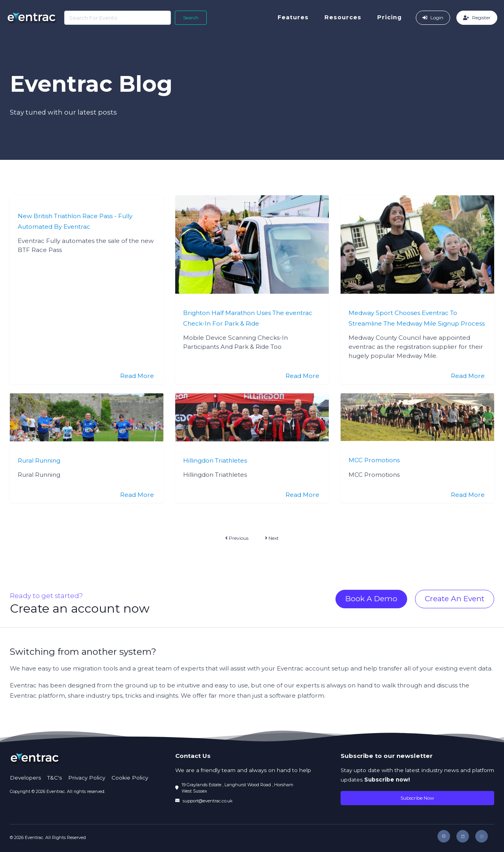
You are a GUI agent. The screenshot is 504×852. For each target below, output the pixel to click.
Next (272, 538)
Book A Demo (371, 599)
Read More (137, 376)
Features (294, 17)
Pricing (390, 17)
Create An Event (455, 599)
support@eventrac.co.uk (208, 801)
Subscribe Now (417, 798)
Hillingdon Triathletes (215, 460)
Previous (237, 538)
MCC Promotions (374, 460)
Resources (344, 17)
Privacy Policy (87, 778)
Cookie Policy (130, 778)
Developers (25, 778)
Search (190, 18)
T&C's (55, 778)
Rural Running (39, 460)
